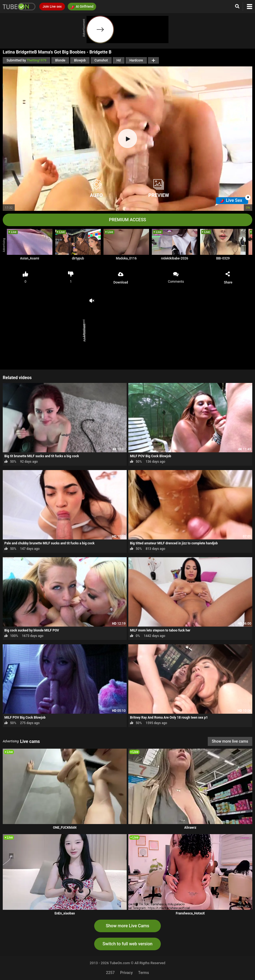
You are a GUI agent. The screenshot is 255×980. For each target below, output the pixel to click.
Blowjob (80, 60)
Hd (119, 60)
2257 (110, 973)
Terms (144, 973)
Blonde (60, 60)
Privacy (126, 973)
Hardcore (136, 60)
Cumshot (101, 60)
